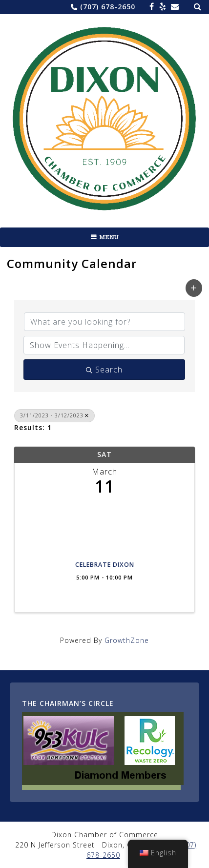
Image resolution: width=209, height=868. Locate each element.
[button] (194, 288)
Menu (109, 237)
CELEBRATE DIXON (105, 565)
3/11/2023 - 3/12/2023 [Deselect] (54, 415)
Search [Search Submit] (104, 370)
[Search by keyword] (104, 322)
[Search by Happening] (104, 345)
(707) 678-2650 (108, 7)
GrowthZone (127, 640)
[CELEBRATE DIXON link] (104, 528)
